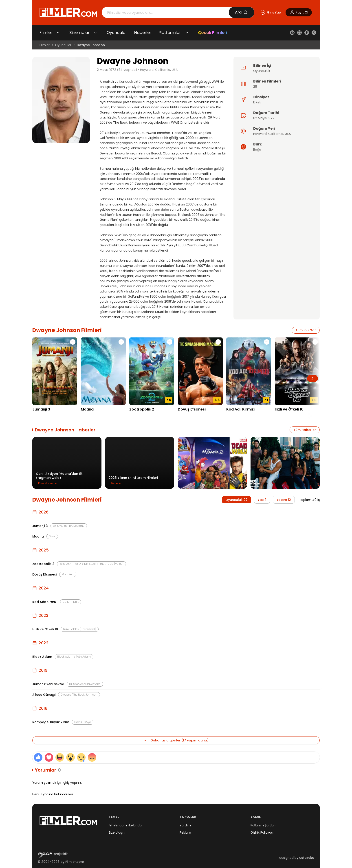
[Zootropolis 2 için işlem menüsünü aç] (170, 342)
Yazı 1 (262, 500)
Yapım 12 (284, 500)
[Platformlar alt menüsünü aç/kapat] (187, 33)
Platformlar (170, 32)
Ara (241, 12)
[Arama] (165, 12)
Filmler (46, 32)
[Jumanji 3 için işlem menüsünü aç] (73, 342)
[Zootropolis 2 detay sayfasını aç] (152, 371)
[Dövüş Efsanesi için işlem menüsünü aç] (218, 342)
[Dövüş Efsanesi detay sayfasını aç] (200, 371)
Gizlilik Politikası (262, 832)
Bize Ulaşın (117, 832)
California (276, 134)
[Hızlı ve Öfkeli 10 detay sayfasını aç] (297, 371)
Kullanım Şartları (263, 825)
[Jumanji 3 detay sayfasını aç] (55, 371)
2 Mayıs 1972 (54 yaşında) (117, 70)
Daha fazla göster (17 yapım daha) (176, 740)
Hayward (260, 134)
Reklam (185, 832)
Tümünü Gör (306, 330)
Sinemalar (79, 32)
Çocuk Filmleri (213, 32)
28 (255, 87)
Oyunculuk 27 (236, 500)
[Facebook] (307, 33)
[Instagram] (299, 33)
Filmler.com (75, 862)
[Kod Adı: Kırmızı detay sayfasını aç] (249, 371)
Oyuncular (117, 32)
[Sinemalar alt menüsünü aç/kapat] (95, 33)
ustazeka (307, 858)
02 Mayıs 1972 (264, 118)
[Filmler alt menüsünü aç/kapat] (58, 33)
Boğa (257, 150)
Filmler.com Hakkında (125, 825)
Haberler (143, 32)
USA (288, 134)
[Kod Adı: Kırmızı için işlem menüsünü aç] (267, 342)
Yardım (185, 825)
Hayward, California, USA (159, 70)
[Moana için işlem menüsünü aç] (121, 342)
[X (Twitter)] (314, 33)
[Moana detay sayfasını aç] (103, 371)
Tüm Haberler (305, 430)
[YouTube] (292, 33)
